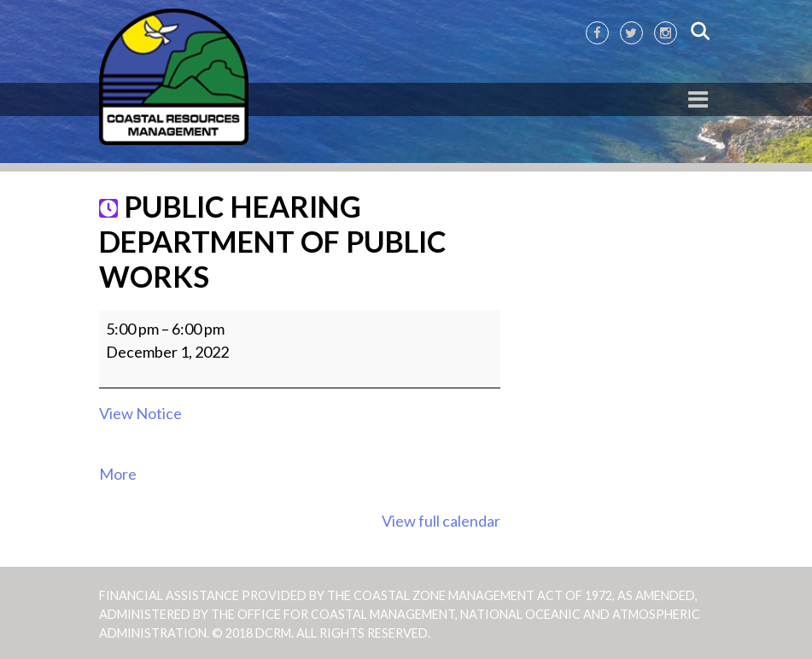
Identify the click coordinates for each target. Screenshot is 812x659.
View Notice (140, 413)
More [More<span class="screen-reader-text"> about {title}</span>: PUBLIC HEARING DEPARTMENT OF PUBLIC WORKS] (118, 474)
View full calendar (441, 521)
